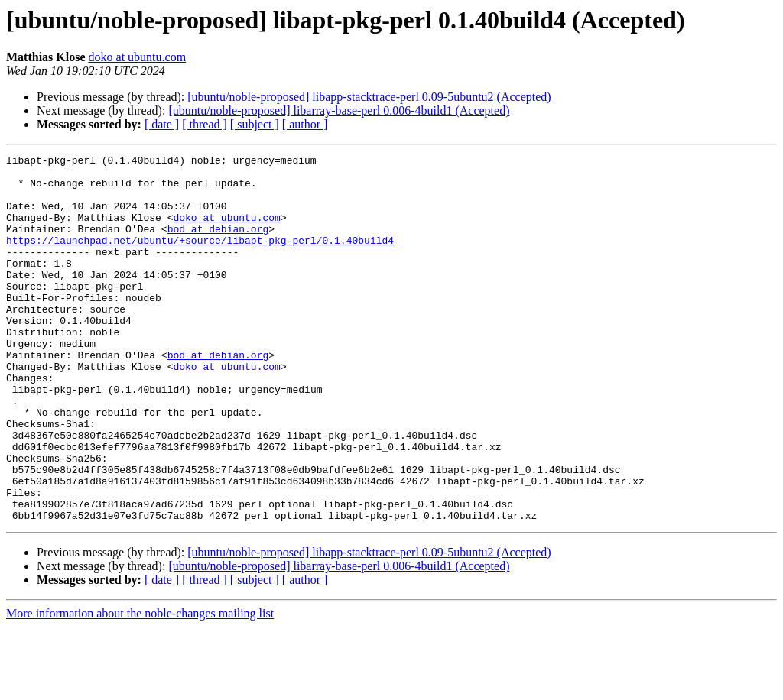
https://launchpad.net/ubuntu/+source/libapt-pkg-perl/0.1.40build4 (200, 258)
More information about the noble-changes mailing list (140, 687)
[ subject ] (255, 124)
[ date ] (162, 124)
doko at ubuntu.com (138, 57)
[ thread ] (205, 124)
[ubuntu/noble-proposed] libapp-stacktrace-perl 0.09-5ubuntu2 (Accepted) (369, 97)
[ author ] (305, 124)
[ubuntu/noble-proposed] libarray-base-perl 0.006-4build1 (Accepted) (339, 110)
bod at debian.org (218, 245)
